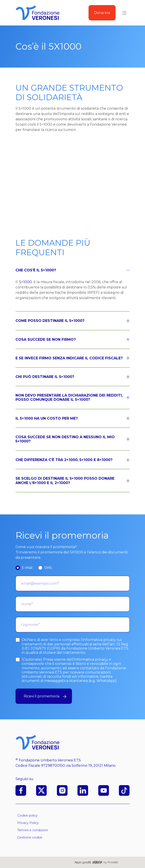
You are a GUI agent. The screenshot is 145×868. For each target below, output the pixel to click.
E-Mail (27, 568)
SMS (48, 568)
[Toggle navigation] (124, 13)
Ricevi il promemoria (45, 696)
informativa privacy (99, 640)
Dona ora (102, 13)
